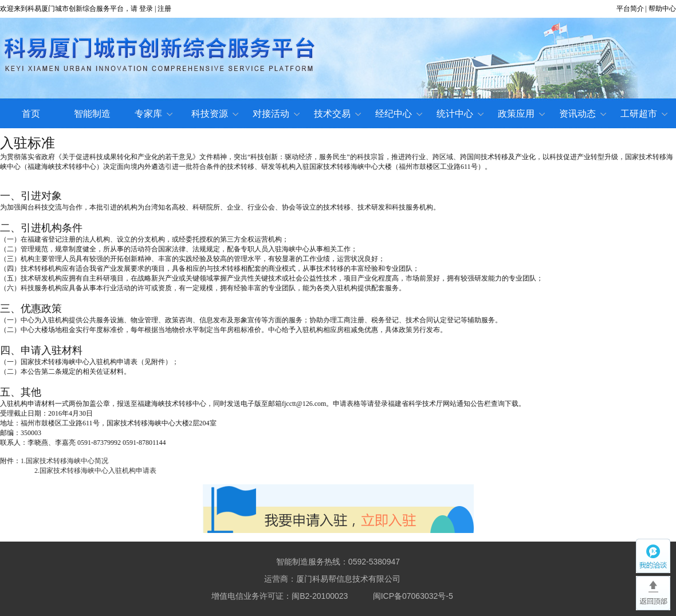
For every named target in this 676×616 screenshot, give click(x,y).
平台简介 (630, 9)
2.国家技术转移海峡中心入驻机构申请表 (95, 471)
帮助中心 (662, 9)
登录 (146, 9)
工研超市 (644, 114)
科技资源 (215, 114)
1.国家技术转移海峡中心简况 (64, 461)
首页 (31, 114)
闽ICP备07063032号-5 (413, 596)
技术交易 (337, 114)
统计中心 (460, 114)
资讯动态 (583, 114)
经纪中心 (399, 114)
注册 (164, 9)
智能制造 (92, 114)
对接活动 (276, 114)
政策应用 (521, 114)
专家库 (154, 114)
